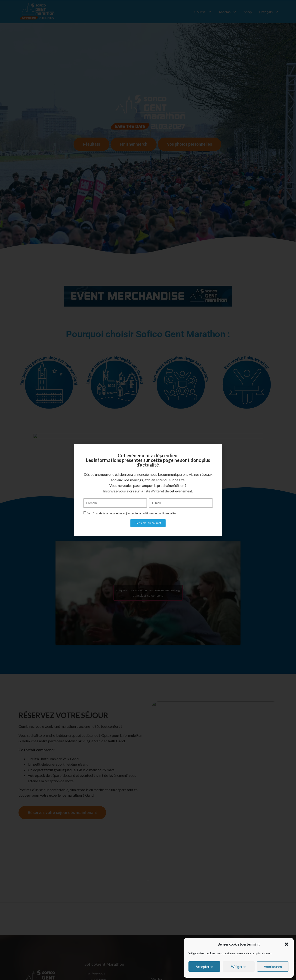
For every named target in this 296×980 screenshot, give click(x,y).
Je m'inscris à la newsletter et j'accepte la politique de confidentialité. (132, 513)
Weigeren (239, 967)
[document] (148, 490)
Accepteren (204, 967)
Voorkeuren (273, 967)
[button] (287, 944)
